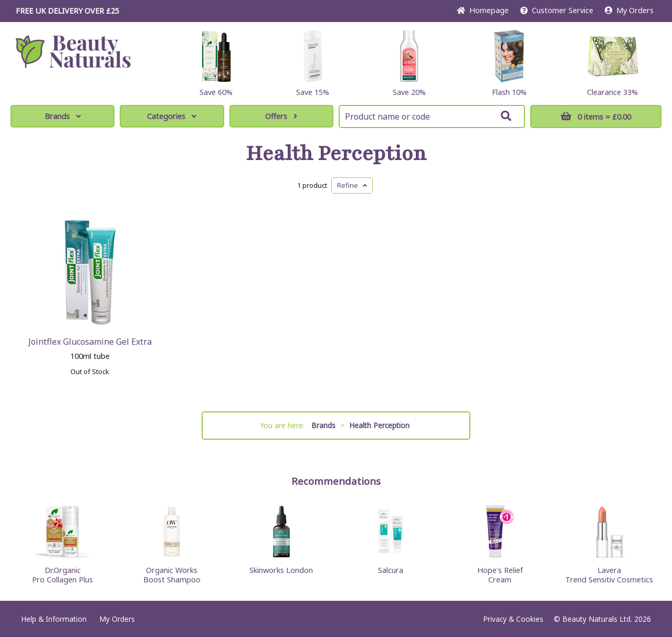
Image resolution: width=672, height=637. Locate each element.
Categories (172, 116)
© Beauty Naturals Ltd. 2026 (602, 619)
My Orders (629, 10)
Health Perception (336, 154)
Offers (281, 116)
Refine (352, 185)
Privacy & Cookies (513, 619)
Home (483, 10)
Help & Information (54, 619)
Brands (63, 116)
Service (557, 10)
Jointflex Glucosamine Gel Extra (90, 342)
